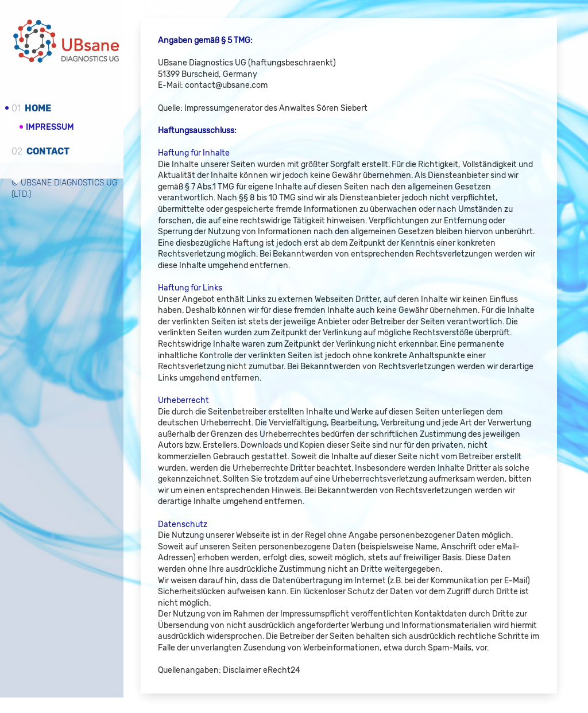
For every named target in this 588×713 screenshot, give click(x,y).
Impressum (50, 127)
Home (31, 108)
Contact (40, 151)
